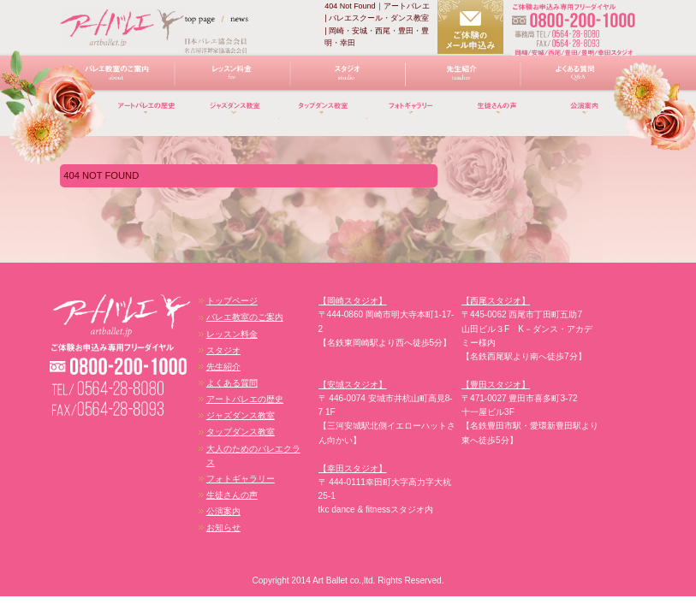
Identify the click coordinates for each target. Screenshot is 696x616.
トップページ (232, 301)
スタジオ (348, 77)
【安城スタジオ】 (353, 385)
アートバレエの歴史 (147, 115)
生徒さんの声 (499, 115)
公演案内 (223, 511)
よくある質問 (578, 77)
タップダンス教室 (323, 115)
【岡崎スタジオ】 (353, 301)
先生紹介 (463, 77)
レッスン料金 (232, 77)
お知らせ (223, 527)
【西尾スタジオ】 (496, 301)
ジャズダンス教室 (235, 115)
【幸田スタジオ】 (353, 468)
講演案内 (587, 115)
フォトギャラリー (411, 115)
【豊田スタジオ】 (496, 385)
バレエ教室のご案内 (117, 77)
